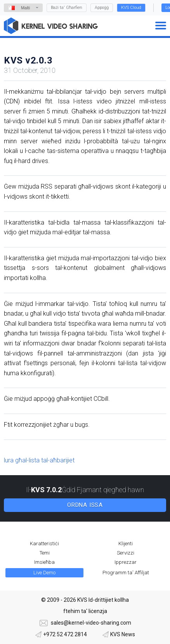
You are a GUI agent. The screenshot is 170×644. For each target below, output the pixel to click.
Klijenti (126, 544)
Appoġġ (102, 8)
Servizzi (126, 553)
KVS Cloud (131, 8)
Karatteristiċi (44, 544)
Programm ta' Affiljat (126, 573)
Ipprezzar (126, 562)
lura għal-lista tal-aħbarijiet (39, 460)
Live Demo (44, 573)
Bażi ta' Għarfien (67, 8)
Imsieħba (44, 562)
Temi (45, 553)
